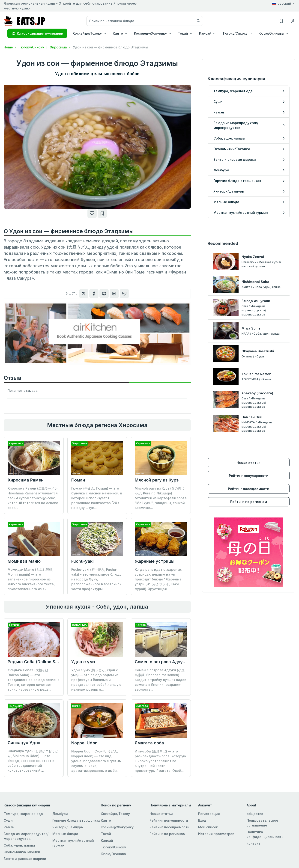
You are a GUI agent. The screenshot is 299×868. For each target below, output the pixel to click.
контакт (253, 843)
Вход (202, 820)
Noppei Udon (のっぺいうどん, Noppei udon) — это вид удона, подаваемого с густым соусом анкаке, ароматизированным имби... (96, 761)
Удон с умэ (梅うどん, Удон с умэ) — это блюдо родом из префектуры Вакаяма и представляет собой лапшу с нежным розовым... (96, 680)
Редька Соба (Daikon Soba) (36, 662)
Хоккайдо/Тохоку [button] (87, 33)
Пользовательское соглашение (262, 823)
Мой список (208, 827)
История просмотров (216, 834)
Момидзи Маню (24, 561)
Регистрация (209, 814)
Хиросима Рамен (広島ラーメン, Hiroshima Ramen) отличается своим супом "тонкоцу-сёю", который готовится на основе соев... (33, 498)
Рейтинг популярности (249, 476)
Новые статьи (248, 463)
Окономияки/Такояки (22, 852)
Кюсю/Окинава (113, 854)
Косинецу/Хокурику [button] (150, 33)
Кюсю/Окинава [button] (271, 33)
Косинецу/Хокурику (117, 827)
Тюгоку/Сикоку (34, 47)
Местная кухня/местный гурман (73, 843)
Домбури (60, 814)
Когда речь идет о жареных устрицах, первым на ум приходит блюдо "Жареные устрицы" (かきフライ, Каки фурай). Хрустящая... (158, 579)
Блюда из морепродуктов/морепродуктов (26, 836)
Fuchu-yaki (82, 561)
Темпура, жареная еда (23, 814)
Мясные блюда (65, 834)
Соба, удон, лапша (19, 845)
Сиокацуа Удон (24, 743)
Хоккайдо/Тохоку (115, 814)
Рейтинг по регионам (249, 502)
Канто (106, 820)
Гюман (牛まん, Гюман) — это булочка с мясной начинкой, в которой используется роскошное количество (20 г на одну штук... (97, 498)
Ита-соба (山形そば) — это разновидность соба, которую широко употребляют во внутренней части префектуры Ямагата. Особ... (160, 761)
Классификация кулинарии (37, 33)
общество (255, 814)
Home (10, 47)
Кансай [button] (205, 33)
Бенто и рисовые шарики (25, 859)
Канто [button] (118, 33)
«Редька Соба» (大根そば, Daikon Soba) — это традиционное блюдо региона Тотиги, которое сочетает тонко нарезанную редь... (34, 680)
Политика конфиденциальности (265, 834)
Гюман (78, 480)
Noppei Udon (84, 743)
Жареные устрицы (155, 561)
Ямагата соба (149, 743)
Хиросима (61, 47)
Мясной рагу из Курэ (157, 480)
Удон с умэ (83, 662)
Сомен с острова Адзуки (161, 662)
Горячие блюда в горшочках (76, 820)
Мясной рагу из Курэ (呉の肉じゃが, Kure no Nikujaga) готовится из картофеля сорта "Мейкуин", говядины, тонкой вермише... (161, 498)
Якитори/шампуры (68, 827)
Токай (106, 834)
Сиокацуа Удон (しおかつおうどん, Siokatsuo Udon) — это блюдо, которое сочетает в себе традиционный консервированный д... (33, 761)
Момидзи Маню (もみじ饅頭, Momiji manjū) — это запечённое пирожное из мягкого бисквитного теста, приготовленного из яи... (31, 579)
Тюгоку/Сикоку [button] (235, 33)
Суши (8, 820)
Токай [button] (183, 33)
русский (282, 3)
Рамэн (9, 827)
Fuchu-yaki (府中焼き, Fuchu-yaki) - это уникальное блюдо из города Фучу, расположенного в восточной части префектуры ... (96, 579)
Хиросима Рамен (26, 480)
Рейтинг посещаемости (249, 489)
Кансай (107, 840)
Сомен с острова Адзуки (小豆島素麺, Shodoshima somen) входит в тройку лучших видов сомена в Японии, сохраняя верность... (160, 680)
